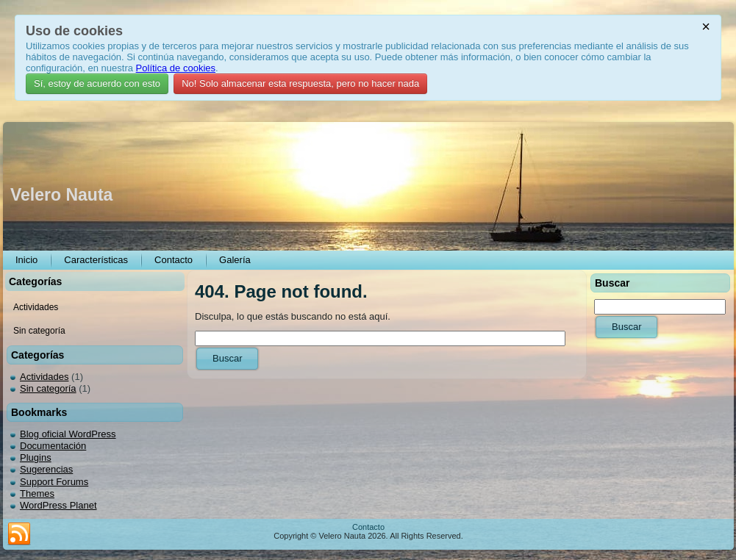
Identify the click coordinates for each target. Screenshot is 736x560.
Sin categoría (48, 388)
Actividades (44, 377)
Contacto (368, 527)
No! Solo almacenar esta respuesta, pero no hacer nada (300, 83)
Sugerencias (46, 469)
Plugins (36, 457)
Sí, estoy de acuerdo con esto (97, 83)
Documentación (53, 446)
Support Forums (54, 482)
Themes (37, 493)
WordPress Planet (58, 505)
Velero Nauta (61, 195)
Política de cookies (176, 68)
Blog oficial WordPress (68, 434)
